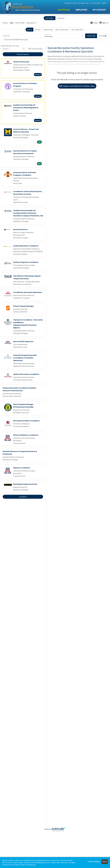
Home (5, 23)
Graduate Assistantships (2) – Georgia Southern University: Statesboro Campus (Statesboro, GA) (28, 213)
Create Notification (36, 49)
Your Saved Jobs (77, 30)
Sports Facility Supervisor (23, 341)
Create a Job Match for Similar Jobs (77, 86)
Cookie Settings (94, 862)
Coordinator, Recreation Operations (28, 292)
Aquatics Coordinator (22, 468)
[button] (103, 36)
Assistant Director (20, 229)
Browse (38, 30)
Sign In (104, 23)
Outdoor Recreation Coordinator (26, 374)
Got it (105, 862)
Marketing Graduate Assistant (25, 484)
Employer (61, 18)
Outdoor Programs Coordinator (26, 262)
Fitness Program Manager (23, 306)
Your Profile (20, 23)
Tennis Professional (21, 62)
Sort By (5, 49)
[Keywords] (23, 36)
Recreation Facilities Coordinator (26, 421)
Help (94, 23)
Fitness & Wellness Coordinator (26, 435)
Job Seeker (50, 18)
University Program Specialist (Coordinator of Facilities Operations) (25, 358)
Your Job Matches (62, 30)
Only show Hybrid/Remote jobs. (16, 40)
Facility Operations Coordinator (26, 246)
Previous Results (23, 54)
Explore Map (48, 30)
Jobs (11, 23)
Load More (23, 497)
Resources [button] (31, 23)
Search (29, 30)
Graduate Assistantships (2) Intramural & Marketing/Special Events (26, 108)
